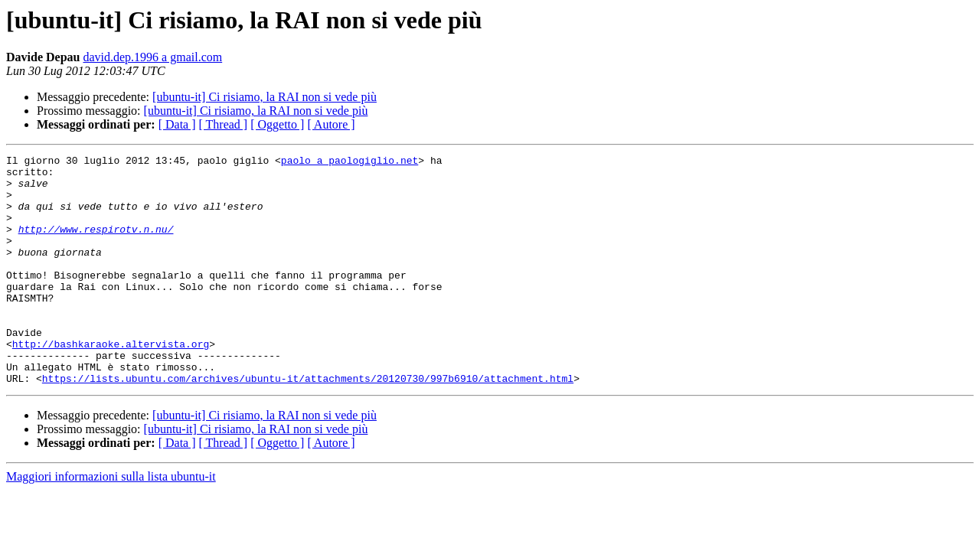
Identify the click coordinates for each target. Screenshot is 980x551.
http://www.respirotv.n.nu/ (96, 245)
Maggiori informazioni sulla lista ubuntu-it (111, 522)
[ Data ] (177, 124)
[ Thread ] (224, 124)
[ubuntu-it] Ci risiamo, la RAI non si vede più (265, 97)
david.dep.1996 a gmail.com (152, 57)
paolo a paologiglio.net (350, 162)
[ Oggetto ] (277, 124)
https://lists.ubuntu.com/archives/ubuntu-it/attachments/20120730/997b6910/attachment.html (308, 424)
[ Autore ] (331, 124)
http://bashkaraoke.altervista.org (111, 383)
